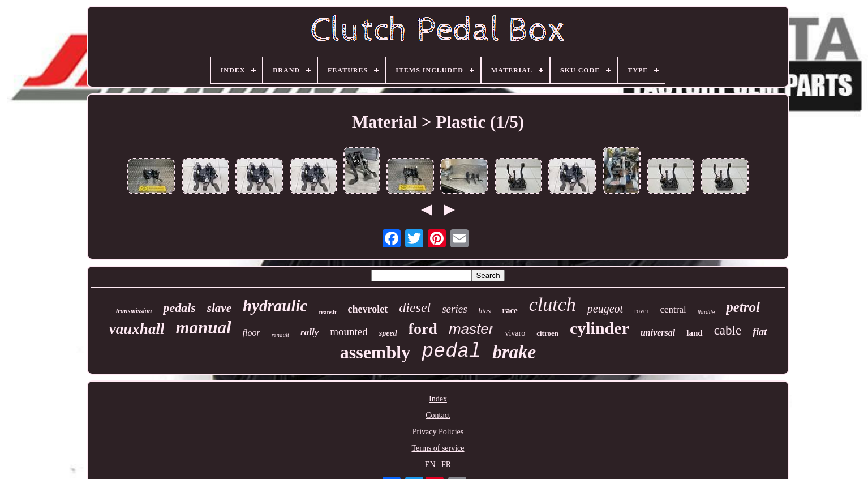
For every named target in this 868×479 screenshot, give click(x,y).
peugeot (605, 309)
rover (641, 311)
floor (252, 333)
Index (438, 399)
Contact (438, 415)
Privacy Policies (438, 432)
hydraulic (275, 306)
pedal (451, 352)
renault (280, 335)
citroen (547, 333)
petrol (743, 307)
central (673, 309)
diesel (415, 307)
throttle (706, 312)
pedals (179, 308)
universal (658, 333)
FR (446, 465)
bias (485, 311)
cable (728, 330)
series (454, 309)
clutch (553, 304)
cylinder (600, 328)
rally (310, 332)
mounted (349, 332)
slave (219, 308)
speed (388, 333)
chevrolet (368, 309)
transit (327, 312)
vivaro (515, 333)
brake (514, 352)
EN (430, 465)
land (694, 333)
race (510, 310)
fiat (760, 332)
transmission (134, 311)
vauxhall (137, 329)
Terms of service (438, 448)
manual (203, 328)
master (471, 329)
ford (423, 329)
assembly (375, 352)
